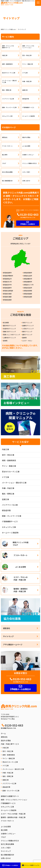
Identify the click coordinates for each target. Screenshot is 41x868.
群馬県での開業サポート (10, 796)
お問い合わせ (26, 181)
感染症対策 (26, 99)
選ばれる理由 (26, 137)
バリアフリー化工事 (8, 99)
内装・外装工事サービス (10, 744)
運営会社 (5, 137)
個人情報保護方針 (7, 181)
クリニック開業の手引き (30, 163)
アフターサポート (7, 146)
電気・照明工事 (7, 90)
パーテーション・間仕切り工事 (9, 81)
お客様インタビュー (28, 155)
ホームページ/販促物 (28, 116)
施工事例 (5, 155)
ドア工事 (25, 73)
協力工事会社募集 (7, 172)
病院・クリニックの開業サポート (8, 47)
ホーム (3, 733)
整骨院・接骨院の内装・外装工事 (21, 590)
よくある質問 (26, 146)
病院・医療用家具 (7, 64)
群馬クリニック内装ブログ (21, 544)
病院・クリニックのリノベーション (28, 47)
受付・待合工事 (27, 55)
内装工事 (5, 55)
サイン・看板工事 (28, 64)
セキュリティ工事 (7, 116)
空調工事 (25, 90)
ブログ (4, 163)
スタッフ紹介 (26, 172)
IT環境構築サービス (28, 107)
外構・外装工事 (27, 81)
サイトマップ (8, 636)
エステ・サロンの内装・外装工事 (21, 578)
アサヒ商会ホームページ (13, 644)
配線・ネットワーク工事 (9, 107)
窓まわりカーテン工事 (9, 73)
